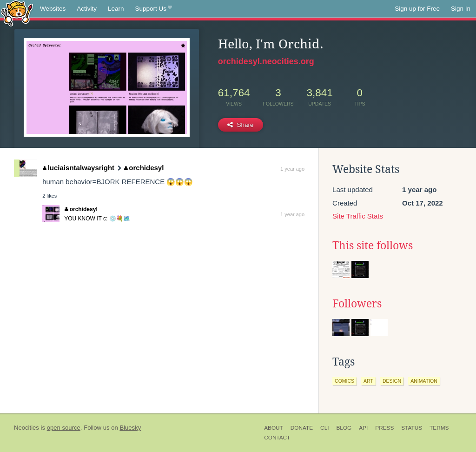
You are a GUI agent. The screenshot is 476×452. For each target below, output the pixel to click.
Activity (87, 9)
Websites (53, 9)
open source (64, 428)
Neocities (26, 428)
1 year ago (292, 169)
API (363, 428)
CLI (324, 428)
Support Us (154, 9)
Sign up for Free (417, 9)
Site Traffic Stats (358, 216)
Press (384, 428)
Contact (277, 438)
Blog (344, 428)
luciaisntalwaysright (79, 168)
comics (344, 381)
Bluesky (130, 428)
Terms (439, 428)
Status (412, 428)
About (274, 428)
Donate (302, 428)
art (368, 381)
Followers (357, 304)
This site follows (373, 246)
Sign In (461, 9)
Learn (116, 9)
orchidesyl (144, 168)
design (392, 381)
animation (424, 381)
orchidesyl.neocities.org (266, 61)
